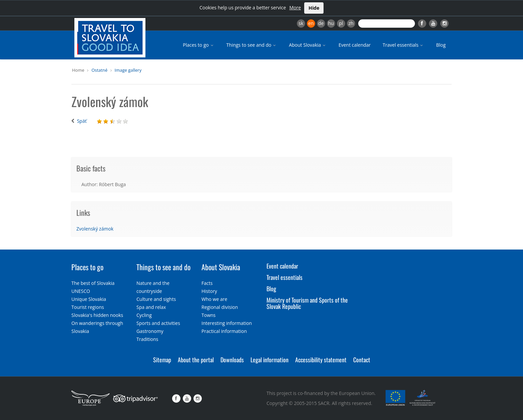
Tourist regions (88, 307)
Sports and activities (158, 323)
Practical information (224, 331)
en (311, 23)
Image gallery (128, 70)
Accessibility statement (321, 360)
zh (351, 23)
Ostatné (99, 70)
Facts (207, 283)
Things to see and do (252, 45)
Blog (441, 45)
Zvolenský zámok (95, 229)
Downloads (232, 360)
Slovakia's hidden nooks (97, 315)
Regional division (220, 307)
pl (341, 23)
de (321, 23)
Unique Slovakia (89, 299)
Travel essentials (403, 45)
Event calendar (355, 45)
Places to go (198, 45)
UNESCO (81, 291)
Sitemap (162, 360)
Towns (208, 315)
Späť (82, 121)
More (295, 8)
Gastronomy (150, 331)
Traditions (147, 339)
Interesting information (227, 323)
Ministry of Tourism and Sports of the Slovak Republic (307, 303)
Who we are (214, 299)
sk (301, 23)
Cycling (144, 315)
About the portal (196, 360)
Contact (362, 360)
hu (331, 23)
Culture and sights (156, 299)
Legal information (270, 360)
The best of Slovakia (93, 283)
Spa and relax (151, 307)
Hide (314, 8)
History (209, 291)
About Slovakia (308, 45)
